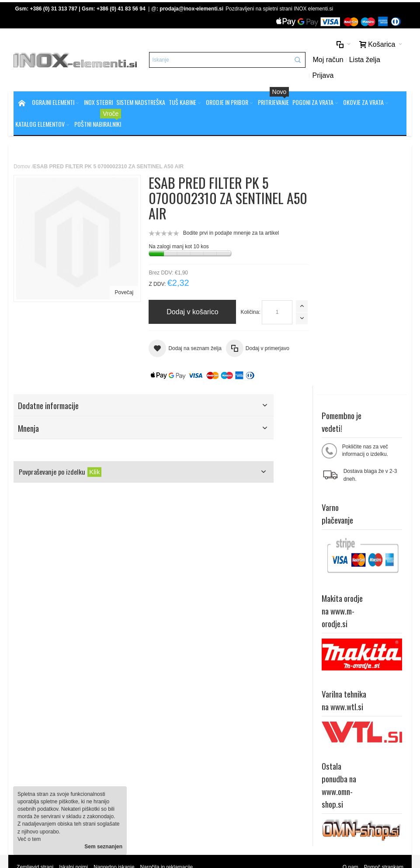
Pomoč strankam (384, 669)
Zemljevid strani (35, 669)
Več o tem (29, 839)
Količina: (161, 312)
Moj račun (329, 60)
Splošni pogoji (143, 714)
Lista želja (365, 60)
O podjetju (139, 729)
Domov (22, 167)
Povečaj (123, 291)
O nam (351, 669)
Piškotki (136, 721)
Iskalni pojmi (73, 669)
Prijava (324, 75)
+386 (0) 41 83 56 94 (121, 9)
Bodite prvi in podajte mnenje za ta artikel (229, 233)
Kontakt (136, 736)
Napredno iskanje (114, 669)
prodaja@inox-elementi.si (191, 9)
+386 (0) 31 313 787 (54, 9)
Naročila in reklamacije (167, 669)
